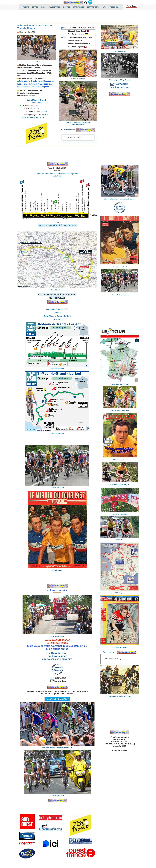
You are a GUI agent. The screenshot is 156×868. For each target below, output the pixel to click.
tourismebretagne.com (26, 96)
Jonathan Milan (81, 44)
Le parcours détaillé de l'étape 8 (57, 226)
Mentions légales (120, 751)
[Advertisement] (78, 17)
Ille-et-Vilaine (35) (27, 32)
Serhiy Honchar (80, 34)
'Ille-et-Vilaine (42, 65)
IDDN (124, 746)
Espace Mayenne (75, 40)
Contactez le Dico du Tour (57, 679)
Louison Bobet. (39, 78)
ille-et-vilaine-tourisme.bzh (28, 93)
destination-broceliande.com (31, 90)
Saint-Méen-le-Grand (78, 37)
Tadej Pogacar (78, 47)
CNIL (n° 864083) (127, 744)
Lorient (91, 28)
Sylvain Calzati (81, 31)
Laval (90, 37)
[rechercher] (78, 137)
